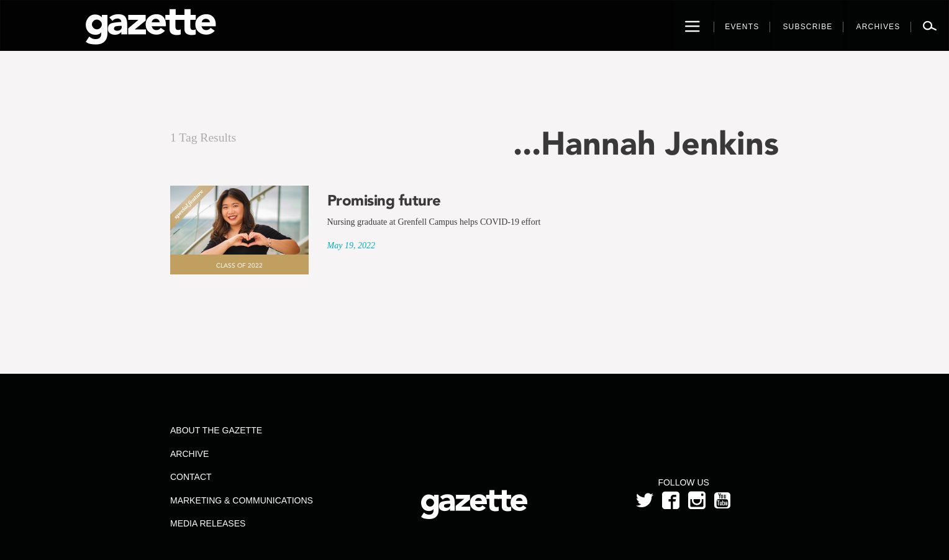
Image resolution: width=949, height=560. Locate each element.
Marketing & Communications (242, 500)
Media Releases (208, 523)
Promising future (384, 201)
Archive (189, 454)
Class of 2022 (239, 266)
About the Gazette (216, 430)
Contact (191, 477)
